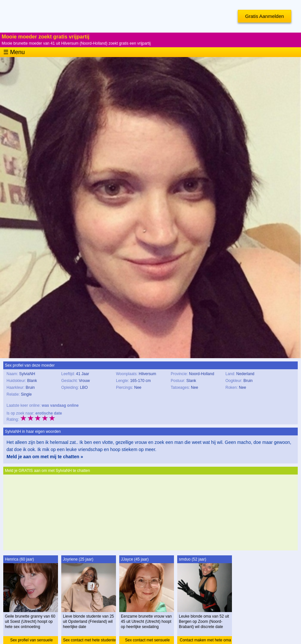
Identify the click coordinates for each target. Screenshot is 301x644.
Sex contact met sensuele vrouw (147, 641)
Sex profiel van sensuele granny (31, 641)
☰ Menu (14, 52)
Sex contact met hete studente (89, 640)
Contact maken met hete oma (205, 640)
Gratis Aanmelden (264, 16)
